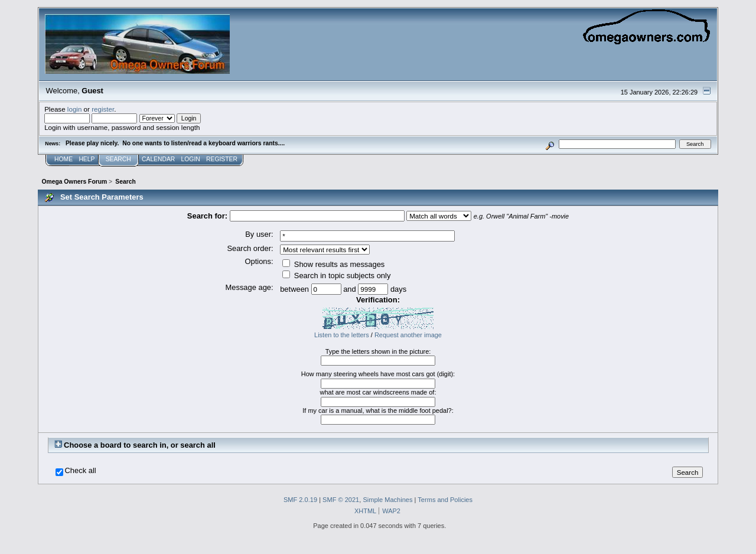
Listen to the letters (342, 335)
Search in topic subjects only (336, 276)
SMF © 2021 (341, 500)
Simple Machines (387, 500)
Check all (81, 471)
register (103, 109)
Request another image (408, 335)
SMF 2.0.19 (300, 500)
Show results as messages (333, 264)
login (75, 109)
